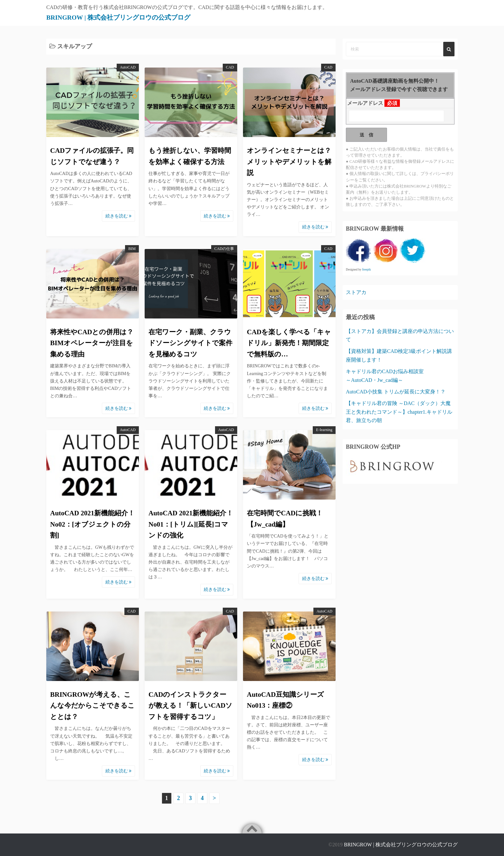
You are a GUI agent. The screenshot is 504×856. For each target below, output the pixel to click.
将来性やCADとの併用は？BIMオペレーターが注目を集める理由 (92, 343)
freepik (367, 269)
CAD (230, 67)
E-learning (324, 430)
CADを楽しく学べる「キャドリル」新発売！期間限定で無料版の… (289, 343)
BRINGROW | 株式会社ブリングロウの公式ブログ (135, 17)
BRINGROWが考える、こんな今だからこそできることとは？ (92, 706)
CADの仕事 (224, 249)
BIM (132, 249)
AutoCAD (128, 67)
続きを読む (119, 216)
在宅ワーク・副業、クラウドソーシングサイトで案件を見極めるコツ (190, 343)
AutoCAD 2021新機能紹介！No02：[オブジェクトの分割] (92, 524)
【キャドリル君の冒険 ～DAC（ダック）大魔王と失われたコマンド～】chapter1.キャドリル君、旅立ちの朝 (399, 412)
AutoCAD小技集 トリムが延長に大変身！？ (396, 392)
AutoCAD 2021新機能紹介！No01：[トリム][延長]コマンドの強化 (191, 524)
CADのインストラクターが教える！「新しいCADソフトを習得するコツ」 (191, 706)
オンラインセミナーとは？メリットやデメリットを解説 (289, 162)
